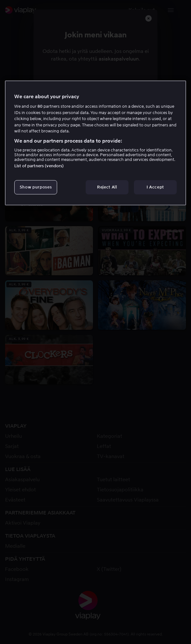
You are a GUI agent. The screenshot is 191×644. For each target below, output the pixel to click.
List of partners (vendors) (39, 166)
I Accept (155, 187)
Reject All (107, 187)
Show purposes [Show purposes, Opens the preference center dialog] (36, 187)
